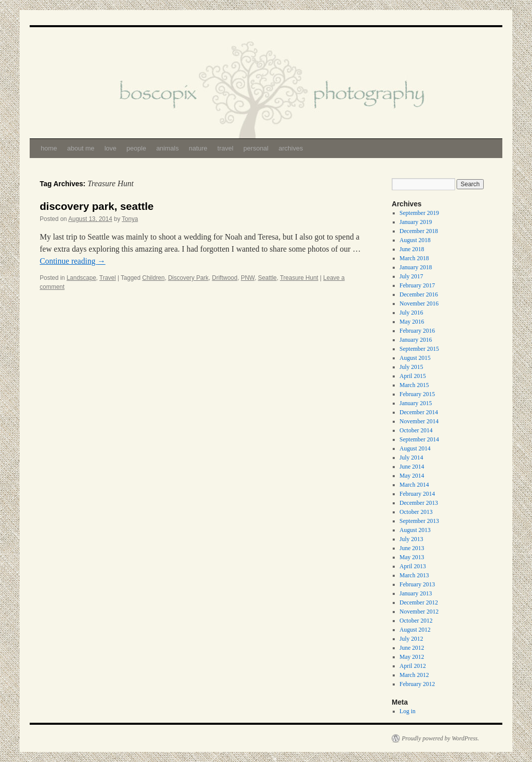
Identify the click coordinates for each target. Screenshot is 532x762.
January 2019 (416, 222)
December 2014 (419, 412)
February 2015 (417, 394)
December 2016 (419, 294)
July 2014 (412, 458)
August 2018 (415, 240)
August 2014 (415, 448)
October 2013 (416, 512)
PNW (248, 278)
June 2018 (412, 249)
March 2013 (414, 575)
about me (81, 148)
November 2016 (419, 303)
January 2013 (416, 593)
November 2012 (419, 612)
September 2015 (419, 349)
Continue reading (73, 261)
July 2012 (412, 639)
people (137, 148)
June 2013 (412, 548)
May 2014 (412, 476)
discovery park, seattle (97, 206)
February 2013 (417, 584)
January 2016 (416, 340)
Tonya (130, 219)
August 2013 (415, 530)
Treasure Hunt (299, 278)
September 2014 (419, 439)
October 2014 (416, 430)
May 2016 (412, 322)
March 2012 (414, 675)
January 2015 (416, 403)
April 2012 (413, 666)
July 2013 (412, 539)
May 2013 (412, 557)
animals (168, 148)
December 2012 (419, 602)
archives (291, 148)
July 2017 (412, 276)
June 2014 (412, 467)
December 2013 (419, 503)
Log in (408, 711)
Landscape (81, 278)
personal (256, 148)
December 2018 (419, 231)
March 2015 (414, 385)
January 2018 (416, 267)
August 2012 (415, 630)
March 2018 (414, 258)
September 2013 (419, 521)
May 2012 (412, 657)
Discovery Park (188, 278)
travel (225, 148)
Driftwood (225, 278)
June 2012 (412, 648)
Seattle (267, 278)
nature (198, 148)
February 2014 (417, 494)
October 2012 (416, 621)
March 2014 (414, 485)
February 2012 (417, 684)
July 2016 (412, 313)
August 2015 (415, 358)
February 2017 (417, 285)
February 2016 (417, 331)
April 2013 (413, 566)
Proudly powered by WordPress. (440, 738)
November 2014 (419, 421)
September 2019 (419, 213)
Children (154, 278)
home (49, 148)
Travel (108, 278)
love (111, 148)
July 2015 (412, 367)
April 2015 (413, 376)
